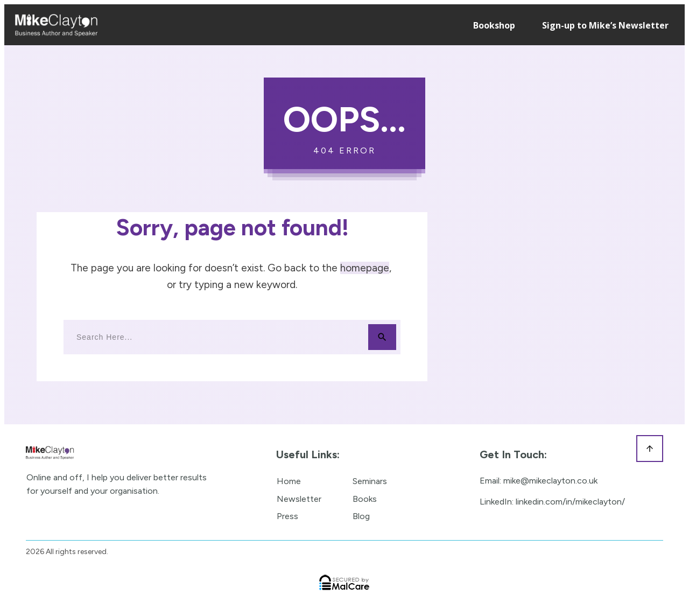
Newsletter (299, 499)
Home (289, 481)
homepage (365, 268)
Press (287, 516)
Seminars (370, 481)
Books (365, 499)
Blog (361, 516)
